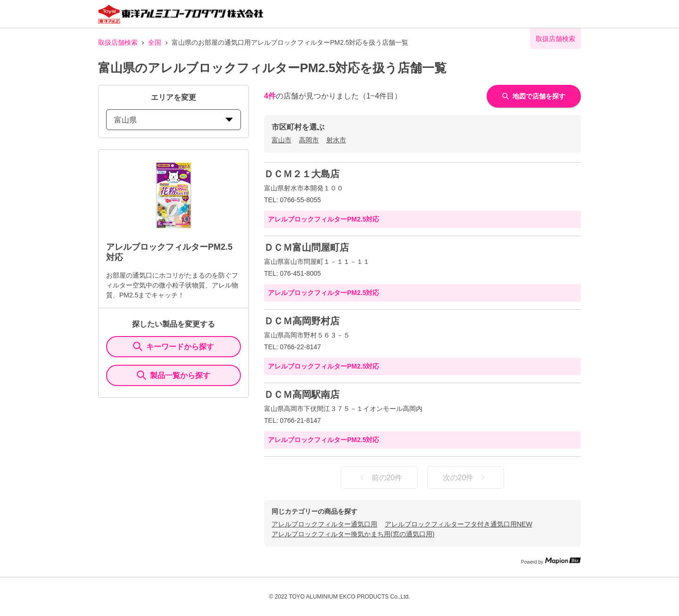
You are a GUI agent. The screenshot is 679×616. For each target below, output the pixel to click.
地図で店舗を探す (534, 96)
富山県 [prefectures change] (174, 120)
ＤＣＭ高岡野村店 (302, 321)
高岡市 (309, 140)
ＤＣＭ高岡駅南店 (302, 394)
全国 (155, 42)
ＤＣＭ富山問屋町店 (306, 247)
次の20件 (466, 477)
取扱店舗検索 (118, 42)
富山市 (282, 140)
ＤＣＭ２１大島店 (302, 174)
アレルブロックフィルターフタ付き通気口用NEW (459, 524)
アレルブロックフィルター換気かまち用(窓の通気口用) (353, 534)
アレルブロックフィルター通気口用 (324, 524)
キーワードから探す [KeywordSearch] (174, 346)
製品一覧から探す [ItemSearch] (174, 375)
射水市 (336, 140)
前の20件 (380, 477)
